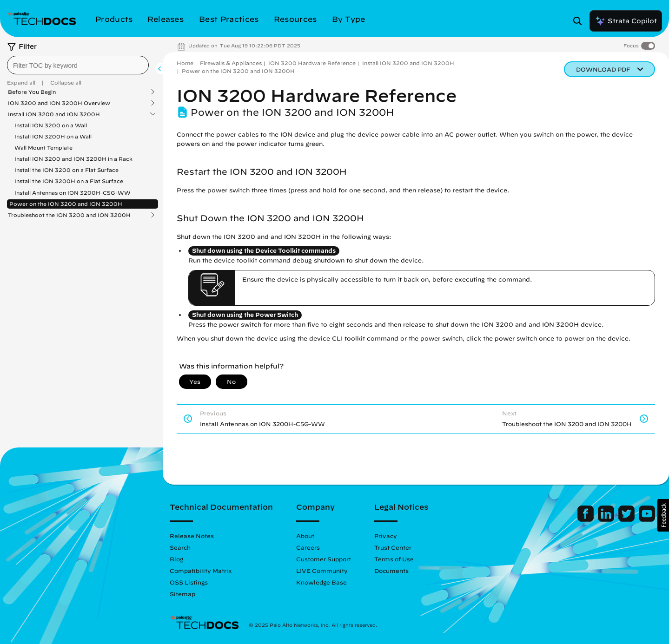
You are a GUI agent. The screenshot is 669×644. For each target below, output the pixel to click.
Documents (391, 571)
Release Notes (192, 536)
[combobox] (78, 65)
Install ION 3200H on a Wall (53, 136)
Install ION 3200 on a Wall (51, 125)
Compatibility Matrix (201, 571)
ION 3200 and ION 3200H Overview (59, 103)
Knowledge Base (321, 582)
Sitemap (182, 594)
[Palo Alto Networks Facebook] (586, 519)
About (305, 536)
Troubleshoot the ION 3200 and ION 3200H (69, 215)
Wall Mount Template (43, 148)
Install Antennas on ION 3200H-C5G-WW (73, 193)
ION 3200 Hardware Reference (312, 63)
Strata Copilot (626, 21)
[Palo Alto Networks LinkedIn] (607, 519)
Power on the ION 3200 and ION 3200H (66, 204)
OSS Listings (189, 582)
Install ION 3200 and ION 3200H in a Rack (73, 159)
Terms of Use (394, 559)
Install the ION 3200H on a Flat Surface (69, 181)
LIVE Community (322, 571)
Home (185, 63)
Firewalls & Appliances (231, 63)
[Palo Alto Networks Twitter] (627, 519)
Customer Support (324, 559)
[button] (663, 515)
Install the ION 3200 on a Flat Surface (66, 170)
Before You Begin (32, 92)
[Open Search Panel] (580, 21)
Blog (176, 559)
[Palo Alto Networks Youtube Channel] (647, 519)
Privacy (386, 536)
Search (180, 547)
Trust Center (393, 547)
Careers (308, 547)
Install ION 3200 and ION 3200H (54, 114)
